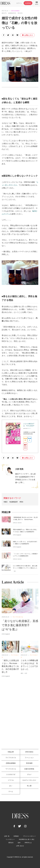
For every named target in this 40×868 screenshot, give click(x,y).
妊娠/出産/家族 (29, 769)
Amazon (25, 439)
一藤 (14, 571)
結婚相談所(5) (12, 13)
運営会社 (11, 843)
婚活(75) (4, 13)
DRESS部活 (29, 752)
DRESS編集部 (17, 535)
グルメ (29, 774)
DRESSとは (28, 843)
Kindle (30, 439)
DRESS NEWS (17, 523)
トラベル (11, 780)
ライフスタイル (18, 617)
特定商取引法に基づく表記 (27, 839)
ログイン (19, 3)
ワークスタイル (11, 769)
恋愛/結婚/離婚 (15, 11)
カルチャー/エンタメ (29, 780)
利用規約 (16, 836)
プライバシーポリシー (29, 836)
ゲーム (11, 791)
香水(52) (20, 13)
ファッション (29, 758)
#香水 (21, 502)
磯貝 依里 (24, 673)
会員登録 (28, 3)
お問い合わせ (20, 846)
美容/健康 (29, 763)
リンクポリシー (10, 839)
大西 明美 (19, 469)
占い (11, 786)
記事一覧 (7, 836)
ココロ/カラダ (11, 774)
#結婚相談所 (14, 502)
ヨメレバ (29, 428)
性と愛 (29, 786)
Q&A (19, 843)
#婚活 (6, 502)
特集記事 (11, 752)
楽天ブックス (25, 446)
